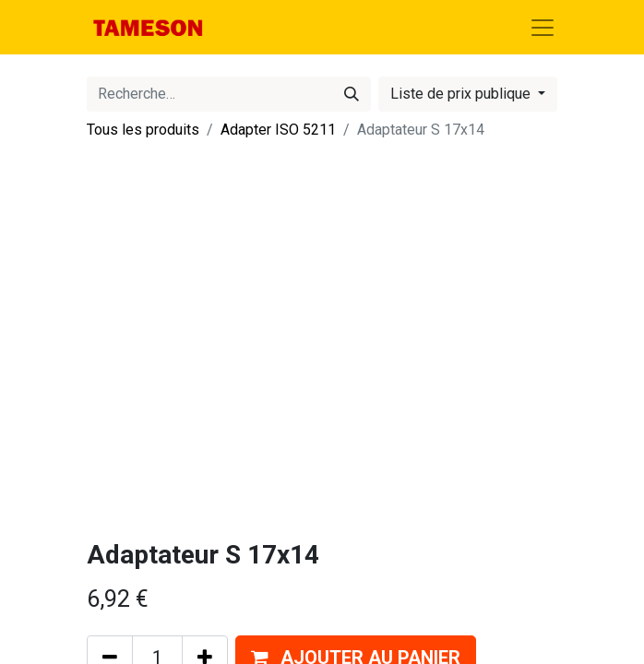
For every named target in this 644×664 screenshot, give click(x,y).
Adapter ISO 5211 (278, 130)
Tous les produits (143, 130)
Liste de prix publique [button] (462, 94)
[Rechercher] (352, 94)
